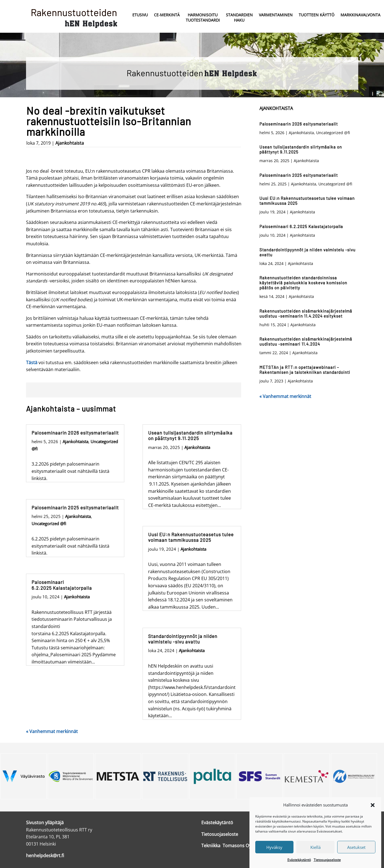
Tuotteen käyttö (317, 15)
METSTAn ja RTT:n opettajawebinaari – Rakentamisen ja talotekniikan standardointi (305, 370)
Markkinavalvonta (360, 15)
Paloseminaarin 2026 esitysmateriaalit (75, 433)
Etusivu (140, 15)
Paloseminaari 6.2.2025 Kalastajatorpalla (62, 585)
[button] (373, 805)
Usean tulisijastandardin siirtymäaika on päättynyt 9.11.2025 (190, 435)
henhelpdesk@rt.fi (45, 856)
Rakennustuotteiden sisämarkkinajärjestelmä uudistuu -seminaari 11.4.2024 (306, 341)
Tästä (32, 362)
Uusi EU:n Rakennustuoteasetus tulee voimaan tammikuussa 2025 (191, 537)
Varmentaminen (276, 15)
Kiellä (315, 847)
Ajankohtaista (70, 143)
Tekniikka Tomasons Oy (226, 846)
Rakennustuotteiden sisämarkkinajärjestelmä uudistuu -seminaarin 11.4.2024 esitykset (306, 313)
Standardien (239, 18)
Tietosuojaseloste (327, 860)
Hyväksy (274, 847)
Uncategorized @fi (49, 524)
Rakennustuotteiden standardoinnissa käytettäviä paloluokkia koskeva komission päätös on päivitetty (303, 283)
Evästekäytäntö (299, 860)
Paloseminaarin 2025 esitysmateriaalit (75, 507)
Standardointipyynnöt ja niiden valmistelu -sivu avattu (183, 639)
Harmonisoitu (203, 18)
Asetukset (356, 847)
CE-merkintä (167, 15)
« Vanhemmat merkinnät (52, 731)
